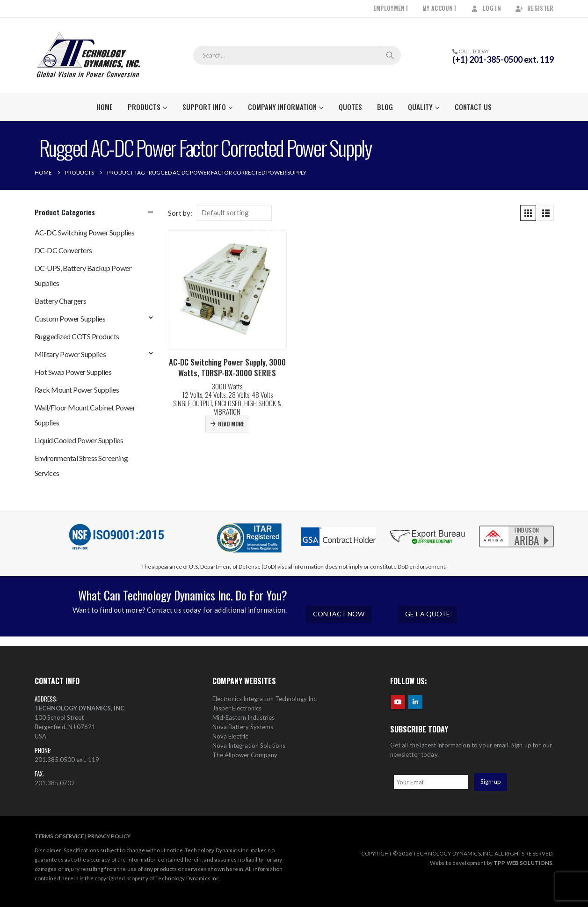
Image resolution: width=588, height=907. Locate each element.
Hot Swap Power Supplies (73, 372)
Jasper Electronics (237, 708)
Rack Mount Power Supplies (77, 390)
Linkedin (415, 702)
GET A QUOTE (428, 614)
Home (105, 107)
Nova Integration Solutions (249, 746)
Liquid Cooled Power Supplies (79, 440)
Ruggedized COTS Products (77, 336)
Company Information (282, 107)
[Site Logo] (88, 55)
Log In (486, 8)
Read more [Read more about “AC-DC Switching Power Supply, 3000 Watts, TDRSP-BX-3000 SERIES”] (231, 424)
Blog (385, 107)
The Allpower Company (245, 755)
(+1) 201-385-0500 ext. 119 (503, 59)
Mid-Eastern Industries (243, 717)
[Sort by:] (234, 213)
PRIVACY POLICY (109, 836)
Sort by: (180, 213)
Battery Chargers (61, 301)
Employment (391, 8)
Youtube (398, 702)
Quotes (350, 107)
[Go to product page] (228, 290)
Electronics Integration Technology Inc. (265, 699)
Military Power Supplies (70, 354)
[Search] (390, 55)
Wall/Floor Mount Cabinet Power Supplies (85, 415)
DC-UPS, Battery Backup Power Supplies (83, 275)
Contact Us (473, 107)
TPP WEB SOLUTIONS (523, 863)
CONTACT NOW (339, 614)
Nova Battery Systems (243, 727)
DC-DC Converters (63, 250)
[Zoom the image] (516, 526)
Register (534, 8)
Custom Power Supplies (70, 318)
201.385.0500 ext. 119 (67, 760)
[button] (528, 213)
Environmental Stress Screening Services (81, 465)
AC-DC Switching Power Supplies (85, 232)
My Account (439, 8)
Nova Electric (230, 736)
